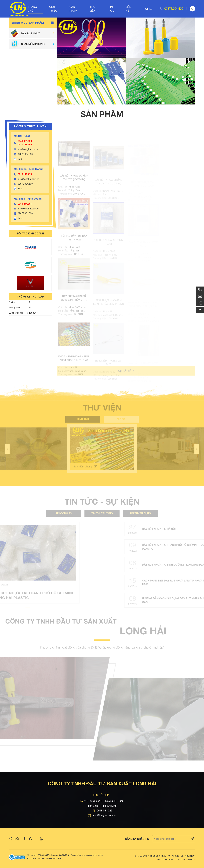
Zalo (20, 159)
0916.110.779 (25, 174)
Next (189, 61)
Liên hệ (128, 9)
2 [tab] (126, 101)
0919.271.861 (25, 204)
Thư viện (93, 9)
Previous (63, 61)
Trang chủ (32, 9)
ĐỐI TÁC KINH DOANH (30, 233)
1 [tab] (122, 101)
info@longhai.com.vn (28, 149)
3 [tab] (129, 101)
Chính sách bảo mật (165, 859)
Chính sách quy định (186, 859)
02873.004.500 (174, 9)
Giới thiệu (53, 9)
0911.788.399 (25, 145)
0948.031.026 (25, 141)
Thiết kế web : (178, 856)
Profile (147, 9)
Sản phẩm (73, 9)
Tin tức (111, 9)
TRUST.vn (190, 856)
